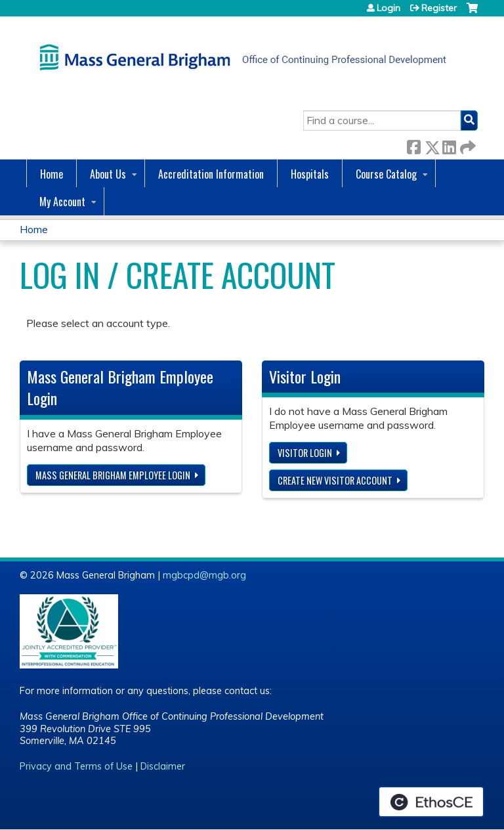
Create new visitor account (335, 480)
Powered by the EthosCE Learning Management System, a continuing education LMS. (431, 802)
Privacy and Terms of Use (76, 766)
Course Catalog (386, 174)
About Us (108, 174)
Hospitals (310, 174)
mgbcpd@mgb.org (204, 575)
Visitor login (305, 453)
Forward (467, 145)
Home (52, 174)
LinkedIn (449, 145)
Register (439, 8)
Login (388, 8)
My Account (62, 202)
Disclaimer (163, 766)
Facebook (413, 145)
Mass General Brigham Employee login (113, 475)
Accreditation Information (211, 174)
